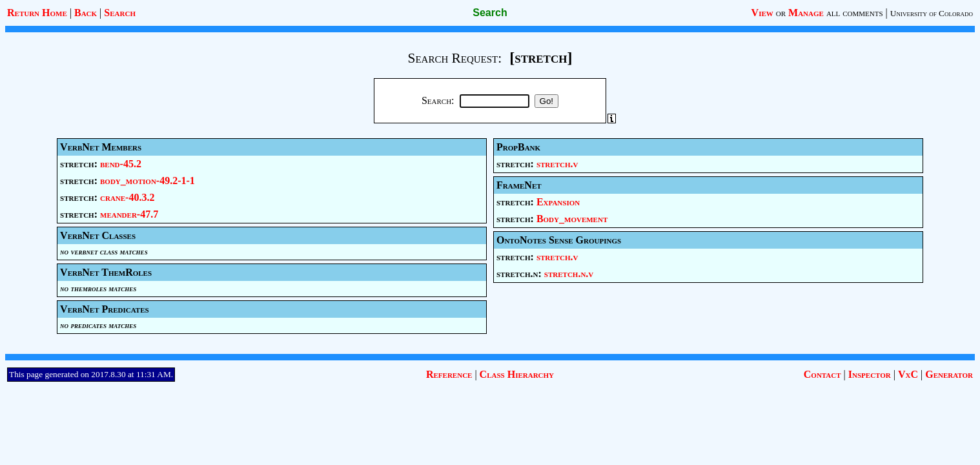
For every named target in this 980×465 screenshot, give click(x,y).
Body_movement (572, 219)
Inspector (870, 374)
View (762, 13)
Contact (822, 374)
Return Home (37, 13)
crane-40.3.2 (127, 197)
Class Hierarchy (517, 374)
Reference (449, 374)
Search (120, 13)
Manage (806, 13)
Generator (949, 374)
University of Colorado (932, 13)
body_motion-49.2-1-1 (148, 181)
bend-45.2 (121, 164)
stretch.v (557, 164)
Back (86, 13)
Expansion (558, 202)
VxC (908, 374)
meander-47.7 (129, 214)
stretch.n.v (569, 274)
